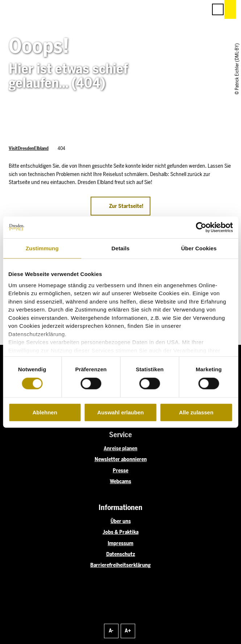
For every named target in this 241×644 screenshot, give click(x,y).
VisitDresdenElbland (29, 148)
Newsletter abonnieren (121, 459)
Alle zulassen (196, 412)
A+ (128, 631)
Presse (121, 471)
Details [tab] (121, 248)
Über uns (121, 521)
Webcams (121, 481)
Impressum (121, 543)
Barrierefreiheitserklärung (121, 565)
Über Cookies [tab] (199, 248)
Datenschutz (121, 554)
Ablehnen (45, 412)
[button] (169, 9)
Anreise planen (121, 448)
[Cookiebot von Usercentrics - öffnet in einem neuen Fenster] (201, 227)
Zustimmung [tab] (42, 248)
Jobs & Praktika (121, 532)
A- (111, 631)
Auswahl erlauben (120, 412)
